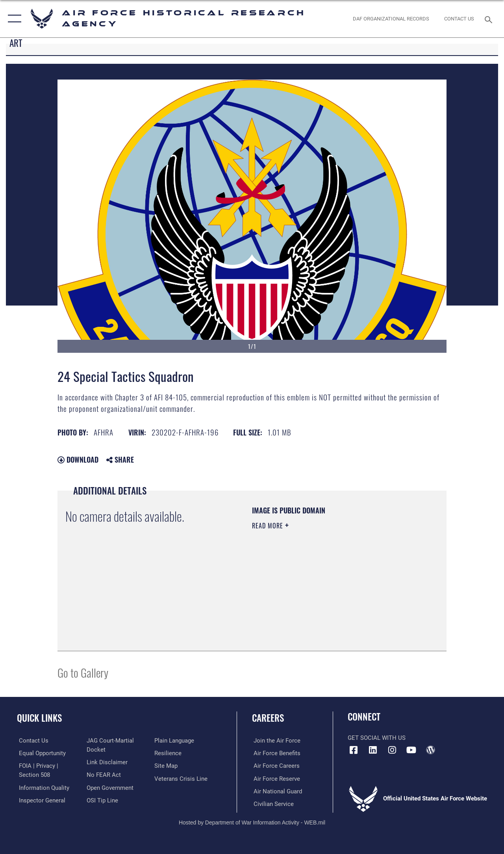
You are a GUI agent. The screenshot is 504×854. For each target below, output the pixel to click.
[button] (13, 19)
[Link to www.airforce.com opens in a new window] (275, 741)
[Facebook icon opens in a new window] (354, 750)
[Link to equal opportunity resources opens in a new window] (40, 753)
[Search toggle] (490, 19)
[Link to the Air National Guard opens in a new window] (276, 791)
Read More (269, 526)
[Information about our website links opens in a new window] (106, 762)
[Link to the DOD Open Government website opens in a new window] (109, 787)
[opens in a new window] (373, 750)
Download (78, 459)
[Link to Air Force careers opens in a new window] (275, 765)
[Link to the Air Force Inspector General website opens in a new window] (40, 800)
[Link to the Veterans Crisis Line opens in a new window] (181, 778)
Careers (268, 718)
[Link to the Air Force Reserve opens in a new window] (275, 778)
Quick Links (39, 718)
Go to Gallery (83, 672)
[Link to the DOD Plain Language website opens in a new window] (175, 741)
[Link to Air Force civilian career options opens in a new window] (272, 803)
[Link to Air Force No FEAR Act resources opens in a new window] (103, 774)
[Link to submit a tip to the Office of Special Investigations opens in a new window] (102, 800)
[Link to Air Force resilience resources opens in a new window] (168, 753)
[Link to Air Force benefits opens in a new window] (275, 753)
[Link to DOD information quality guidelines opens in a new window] (42, 787)
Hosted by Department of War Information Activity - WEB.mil (252, 821)
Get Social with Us (377, 738)
